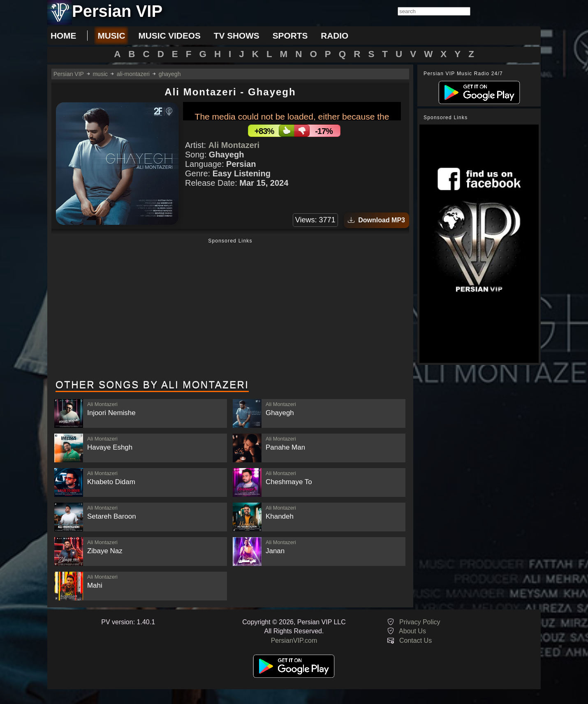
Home (63, 36)
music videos (169, 36)
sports (290, 36)
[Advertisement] (230, 309)
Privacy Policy (420, 622)
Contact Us (416, 641)
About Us (412, 631)
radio (335, 36)
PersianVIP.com (294, 641)
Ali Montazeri (234, 145)
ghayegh (170, 74)
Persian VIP (69, 74)
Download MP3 (376, 220)
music (111, 36)
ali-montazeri (133, 74)
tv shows (237, 36)
